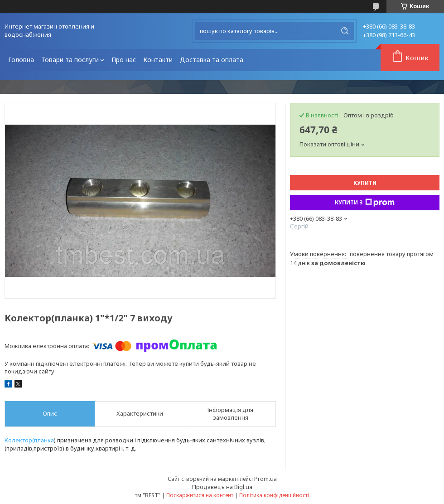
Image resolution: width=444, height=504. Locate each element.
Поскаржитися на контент (200, 495)
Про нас (124, 60)
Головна (21, 60)
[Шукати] (345, 31)
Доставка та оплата (212, 60)
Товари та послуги (70, 60)
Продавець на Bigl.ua (222, 487)
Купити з (365, 203)
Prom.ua (265, 479)
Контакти (158, 60)
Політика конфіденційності (274, 495)
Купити (365, 183)
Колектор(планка (29, 440)
